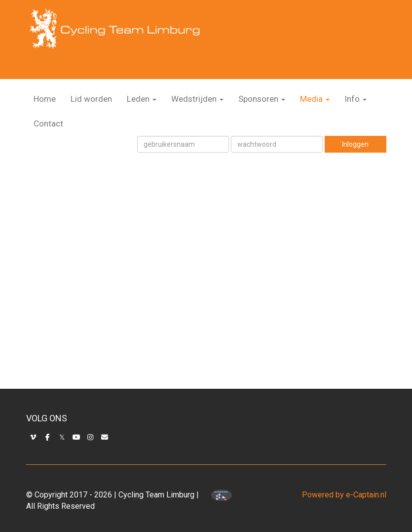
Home (45, 99)
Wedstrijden (197, 99)
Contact (48, 123)
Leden (142, 99)
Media (315, 99)
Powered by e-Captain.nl (344, 495)
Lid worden (91, 99)
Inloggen (355, 144)
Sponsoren (262, 99)
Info (356, 99)
